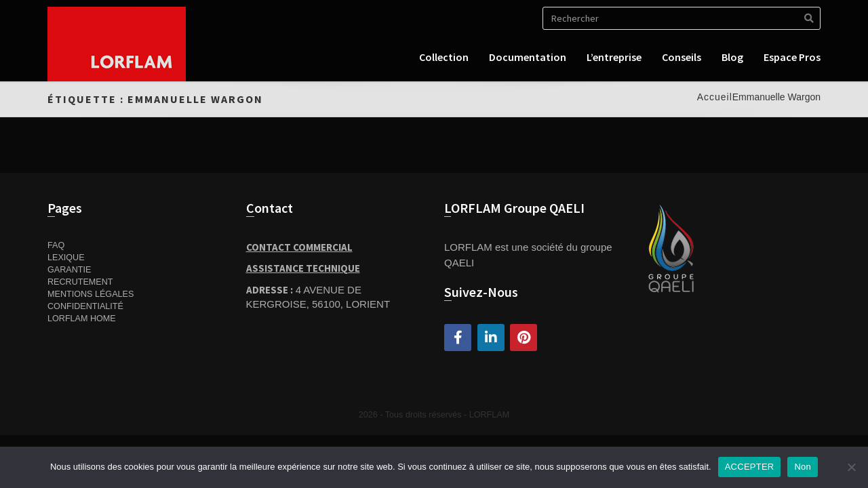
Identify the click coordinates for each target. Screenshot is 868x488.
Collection (444, 57)
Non (803, 467)
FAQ (56, 245)
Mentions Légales (91, 294)
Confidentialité (85, 306)
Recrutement (80, 282)
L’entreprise (614, 57)
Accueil (715, 97)
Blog (732, 57)
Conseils (682, 57)
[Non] (851, 467)
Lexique (66, 258)
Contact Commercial (299, 247)
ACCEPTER (750, 467)
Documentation (528, 57)
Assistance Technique (303, 268)
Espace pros (792, 57)
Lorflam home (82, 319)
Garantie (69, 270)
